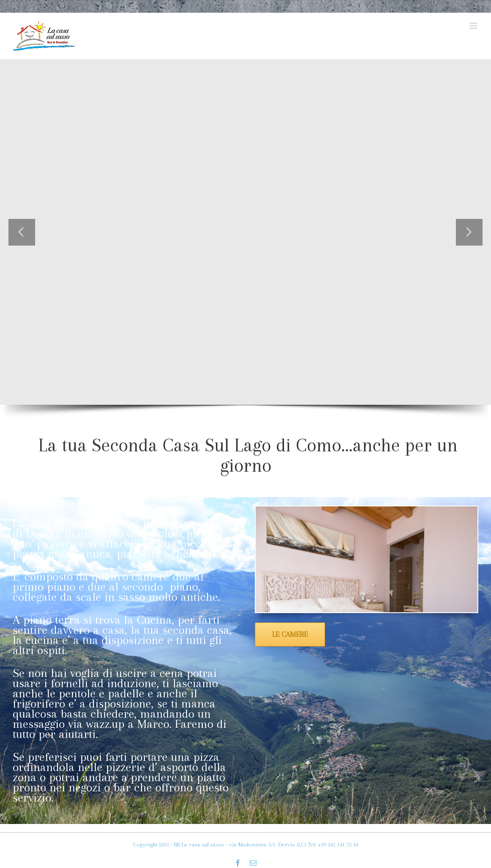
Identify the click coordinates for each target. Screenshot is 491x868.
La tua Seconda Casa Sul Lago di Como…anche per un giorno (248, 455)
